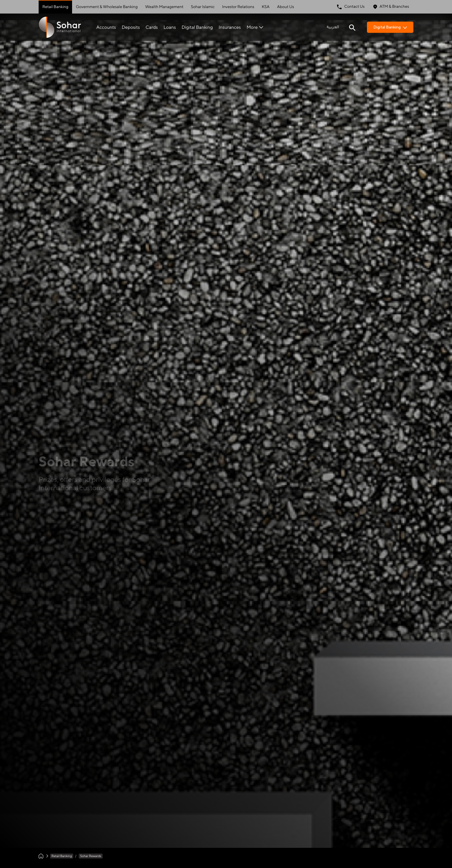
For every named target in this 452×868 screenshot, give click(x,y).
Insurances (230, 27)
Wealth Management (164, 7)
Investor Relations (238, 7)
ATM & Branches (391, 7)
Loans (170, 27)
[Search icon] (352, 27)
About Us (286, 7)
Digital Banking (197, 27)
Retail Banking (55, 7)
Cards (152, 27)
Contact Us (351, 7)
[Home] (41, 856)
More (255, 27)
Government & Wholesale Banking (107, 7)
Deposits (131, 27)
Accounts (106, 27)
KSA (266, 7)
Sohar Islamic (203, 7)
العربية (333, 27)
